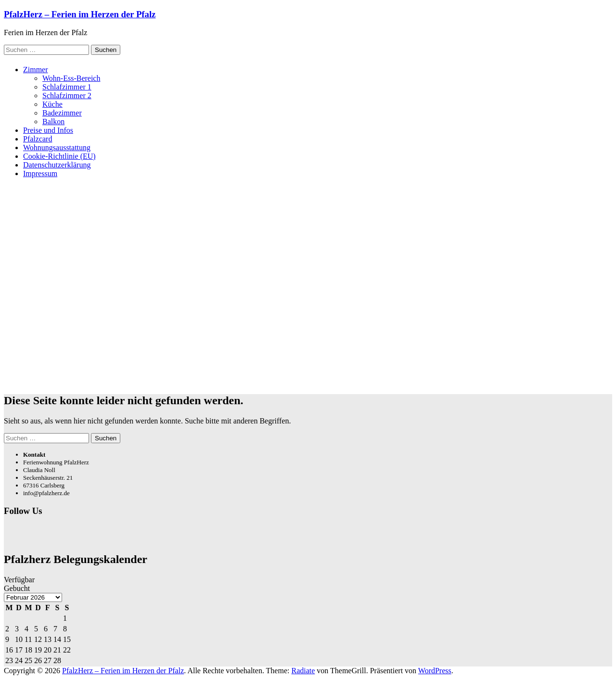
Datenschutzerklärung (57, 165)
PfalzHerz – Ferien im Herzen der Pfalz (80, 14)
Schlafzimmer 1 (67, 87)
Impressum (40, 173)
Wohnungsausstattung (57, 147)
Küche (52, 104)
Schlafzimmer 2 (67, 96)
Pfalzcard (38, 139)
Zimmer (36, 70)
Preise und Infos (48, 130)
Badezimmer (62, 113)
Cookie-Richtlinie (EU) (59, 156)
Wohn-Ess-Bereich (71, 78)
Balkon (53, 122)
